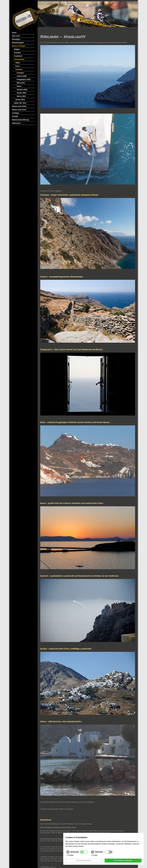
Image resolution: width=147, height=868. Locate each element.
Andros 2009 (22, 76)
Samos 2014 (20, 100)
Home (14, 33)
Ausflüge (16, 113)
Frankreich (18, 56)
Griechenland (19, 59)
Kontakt (15, 116)
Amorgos (20, 73)
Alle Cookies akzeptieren (123, 861)
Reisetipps (16, 39)
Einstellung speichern (84, 861)
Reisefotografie (18, 43)
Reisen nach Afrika (19, 106)
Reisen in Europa (19, 46)
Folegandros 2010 (24, 80)
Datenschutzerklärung (21, 120)
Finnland (17, 53)
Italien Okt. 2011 (20, 103)
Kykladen (19, 69)
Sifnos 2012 (21, 96)
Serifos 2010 (22, 93)
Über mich (16, 36)
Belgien (17, 49)
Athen (18, 63)
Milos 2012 (21, 83)
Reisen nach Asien (19, 110)
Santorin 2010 (22, 90)
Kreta (18, 66)
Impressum (16, 123)
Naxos (19, 86)
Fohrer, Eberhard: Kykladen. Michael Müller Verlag (58, 827)
